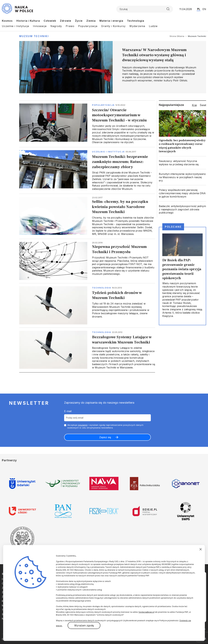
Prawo (70, 26)
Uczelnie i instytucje (108, 152)
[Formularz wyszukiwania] (145, 9)
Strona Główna (177, 36)
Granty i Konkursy (113, 26)
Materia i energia (111, 21)
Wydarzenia (137, 26)
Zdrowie (66, 21)
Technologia (136, 21)
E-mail (68, 411)
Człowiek (50, 21)
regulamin (83, 425)
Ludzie (153, 26)
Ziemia (91, 21)
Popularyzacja (88, 26)
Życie (79, 21)
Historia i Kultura (28, 21)
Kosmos (7, 21)
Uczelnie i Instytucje (16, 26)
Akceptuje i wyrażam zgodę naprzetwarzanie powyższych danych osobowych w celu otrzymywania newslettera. (105, 426)
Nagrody (56, 26)
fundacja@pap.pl (146, 612)
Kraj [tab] (194, 105)
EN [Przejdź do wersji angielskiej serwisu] (204, 9)
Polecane (173, 227)
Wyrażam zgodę (84, 625)
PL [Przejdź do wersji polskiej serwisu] (199, 9)
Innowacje (40, 26)
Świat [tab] (203, 105)
